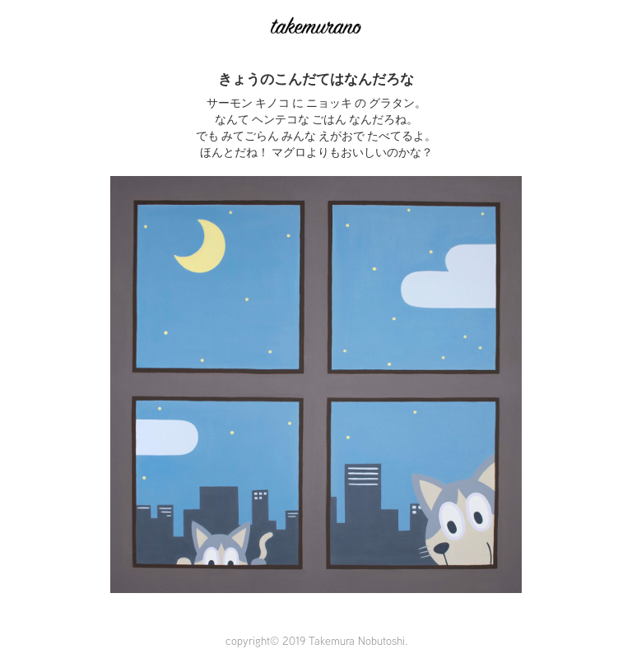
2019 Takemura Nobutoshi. (345, 641)
